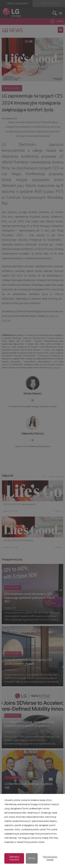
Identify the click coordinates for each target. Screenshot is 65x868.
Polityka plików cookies (50, 858)
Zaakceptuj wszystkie (14, 858)
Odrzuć (32, 858)
